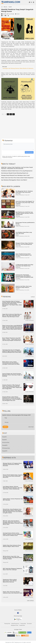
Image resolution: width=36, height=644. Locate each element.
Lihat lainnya (30, 601)
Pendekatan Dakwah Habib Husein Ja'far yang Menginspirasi (17, 171)
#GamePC (4, 437)
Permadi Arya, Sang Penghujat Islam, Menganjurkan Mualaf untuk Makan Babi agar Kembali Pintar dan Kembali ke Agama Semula (13, 511)
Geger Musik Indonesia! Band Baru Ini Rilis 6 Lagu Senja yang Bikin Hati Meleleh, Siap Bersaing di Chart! (12, 315)
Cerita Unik (18, 246)
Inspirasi (18, 289)
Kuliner (17, 235)
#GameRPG (5, 445)
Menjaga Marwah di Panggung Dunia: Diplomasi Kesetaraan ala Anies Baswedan (12, 464)
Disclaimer (29, 624)
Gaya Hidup (18, 194)
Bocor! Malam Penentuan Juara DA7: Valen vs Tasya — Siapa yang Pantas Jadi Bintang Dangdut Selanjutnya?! (12, 339)
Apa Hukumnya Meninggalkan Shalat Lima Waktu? (14, 180)
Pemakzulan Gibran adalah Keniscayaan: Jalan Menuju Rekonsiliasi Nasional (10, 581)
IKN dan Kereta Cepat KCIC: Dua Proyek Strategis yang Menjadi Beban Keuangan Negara (13, 558)
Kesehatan (18, 205)
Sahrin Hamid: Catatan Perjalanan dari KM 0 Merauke (13, 499)
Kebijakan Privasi (15, 625)
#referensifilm (6, 442)
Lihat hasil (31, 427)
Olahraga (18, 216)
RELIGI (5, 7)
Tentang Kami (7, 624)
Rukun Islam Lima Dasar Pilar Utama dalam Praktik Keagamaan (17, 178)
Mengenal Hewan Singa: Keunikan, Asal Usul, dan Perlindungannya (24, 244)
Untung (6, 422)
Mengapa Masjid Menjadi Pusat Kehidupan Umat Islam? (16, 175)
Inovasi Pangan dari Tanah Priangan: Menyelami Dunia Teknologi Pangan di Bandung (12, 375)
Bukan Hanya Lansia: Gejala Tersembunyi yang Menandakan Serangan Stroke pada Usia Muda (11, 363)
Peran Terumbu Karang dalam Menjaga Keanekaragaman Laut (24, 254)
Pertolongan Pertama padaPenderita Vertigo (25, 223)
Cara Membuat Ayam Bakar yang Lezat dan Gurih (24, 233)
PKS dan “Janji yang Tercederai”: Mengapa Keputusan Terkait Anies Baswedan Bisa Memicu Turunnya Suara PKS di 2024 (13, 523)
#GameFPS (5, 451)
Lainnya (33, 297)
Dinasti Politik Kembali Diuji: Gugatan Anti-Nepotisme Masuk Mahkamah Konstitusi (13, 476)
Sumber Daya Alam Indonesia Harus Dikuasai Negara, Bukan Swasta (12, 546)
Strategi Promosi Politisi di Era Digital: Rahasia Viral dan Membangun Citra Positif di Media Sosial (13, 534)
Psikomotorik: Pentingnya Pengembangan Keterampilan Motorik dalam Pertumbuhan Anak (24, 276)
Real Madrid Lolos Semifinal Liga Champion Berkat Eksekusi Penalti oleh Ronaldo (24, 213)
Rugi (5, 418)
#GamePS (4, 440)
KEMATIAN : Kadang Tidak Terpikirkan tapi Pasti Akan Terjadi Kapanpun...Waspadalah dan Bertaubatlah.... (17, 168)
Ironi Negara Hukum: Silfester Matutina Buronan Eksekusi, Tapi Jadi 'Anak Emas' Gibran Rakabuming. (12, 488)
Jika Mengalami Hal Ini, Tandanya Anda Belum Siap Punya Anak (24, 192)
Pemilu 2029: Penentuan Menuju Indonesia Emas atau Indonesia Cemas (13, 592)
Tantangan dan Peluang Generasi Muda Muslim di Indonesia (18, 68)
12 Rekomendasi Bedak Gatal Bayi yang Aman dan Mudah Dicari (24, 265)
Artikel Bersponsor (15, 624)
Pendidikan (18, 257)
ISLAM (10, 7)
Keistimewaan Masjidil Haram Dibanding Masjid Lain (15, 173)
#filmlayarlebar (6, 448)
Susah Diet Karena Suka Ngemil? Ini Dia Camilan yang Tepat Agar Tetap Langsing (25, 203)
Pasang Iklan (23, 624)
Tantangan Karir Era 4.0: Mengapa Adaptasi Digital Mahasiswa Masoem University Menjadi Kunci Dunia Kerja (12, 351)
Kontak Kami (22, 625)
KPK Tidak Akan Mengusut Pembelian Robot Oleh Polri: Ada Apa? (12, 569)
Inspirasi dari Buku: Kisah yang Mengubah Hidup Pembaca (24, 287)
